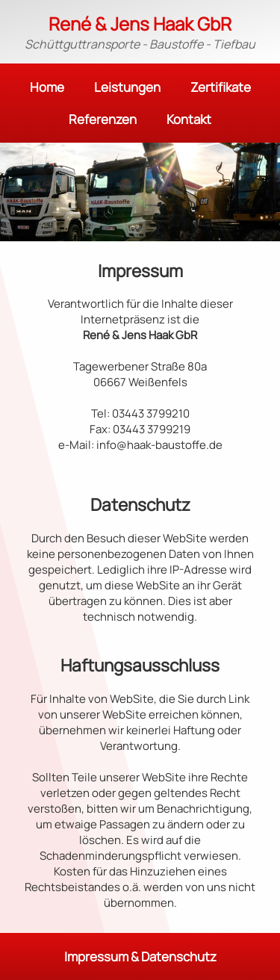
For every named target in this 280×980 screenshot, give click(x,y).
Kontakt (189, 119)
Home (47, 87)
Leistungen (127, 87)
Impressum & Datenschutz (140, 956)
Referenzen (103, 119)
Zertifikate (221, 87)
